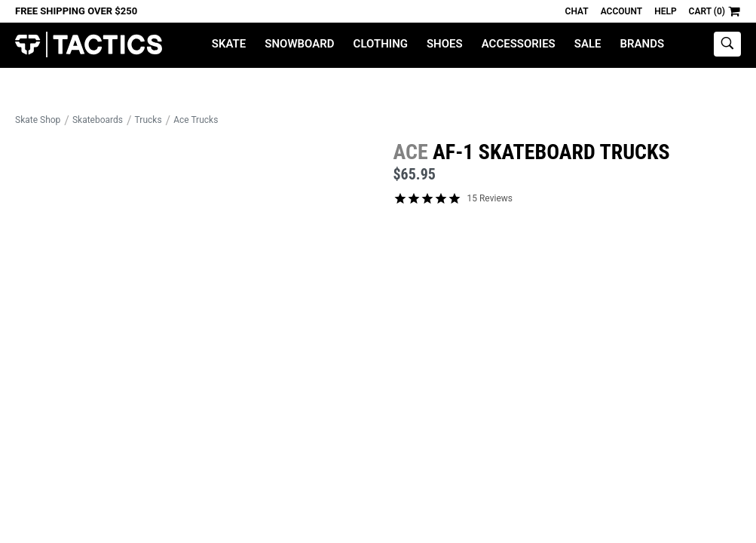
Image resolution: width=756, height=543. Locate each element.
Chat (577, 11)
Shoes (445, 44)
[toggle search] (727, 44)
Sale (588, 44)
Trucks (148, 120)
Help (665, 11)
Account (621, 11)
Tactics (89, 45)
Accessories (519, 44)
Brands (643, 44)
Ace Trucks (196, 120)
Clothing (381, 44)
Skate (229, 44)
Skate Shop (38, 120)
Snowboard (299, 44)
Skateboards (98, 120)
